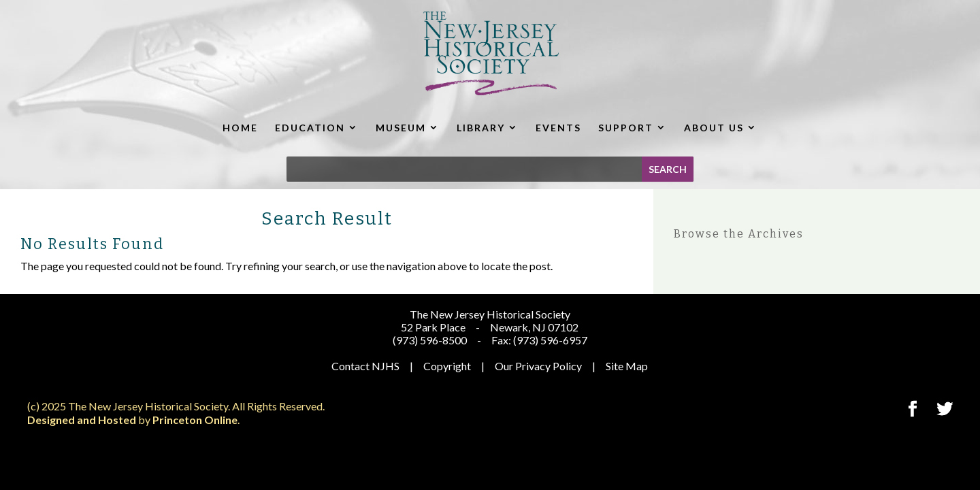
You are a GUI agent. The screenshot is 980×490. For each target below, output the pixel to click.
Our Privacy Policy (538, 366)
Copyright (447, 366)
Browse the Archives (739, 234)
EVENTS (558, 128)
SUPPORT (626, 128)
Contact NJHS (365, 366)
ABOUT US (714, 128)
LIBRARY (481, 128)
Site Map (627, 366)
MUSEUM (401, 128)
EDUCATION (310, 128)
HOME (240, 128)
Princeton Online (195, 420)
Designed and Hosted (82, 420)
